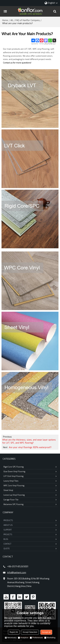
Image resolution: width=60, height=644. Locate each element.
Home (5, 20)
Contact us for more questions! (17, 63)
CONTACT (30, 544)
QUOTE (30, 549)
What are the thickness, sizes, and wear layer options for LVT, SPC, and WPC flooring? (29, 441)
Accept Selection (30, 632)
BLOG (30, 539)
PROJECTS (30, 535)
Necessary (11, 638)
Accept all (46, 632)
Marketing (50, 638)
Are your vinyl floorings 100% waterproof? (30, 447)
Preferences (36, 638)
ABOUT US (30, 525)
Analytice (23, 638)
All (12, 20)
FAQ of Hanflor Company (28, 20)
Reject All (14, 632)
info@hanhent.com (17, 573)
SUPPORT (30, 530)
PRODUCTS (30, 520)
